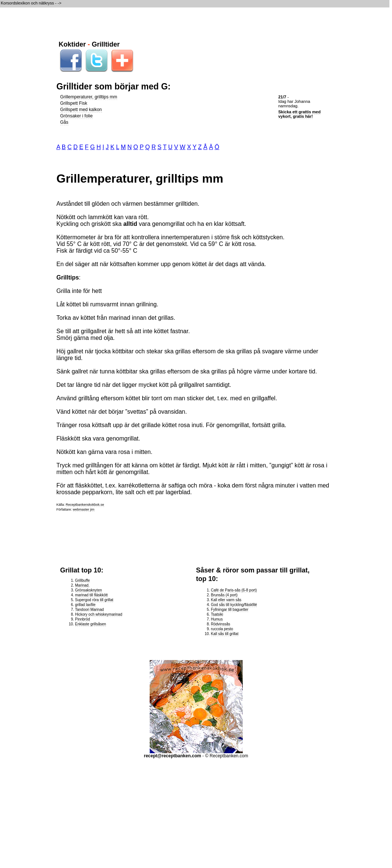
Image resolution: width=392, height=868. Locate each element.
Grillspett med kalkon (81, 110)
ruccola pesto (222, 629)
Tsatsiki (217, 614)
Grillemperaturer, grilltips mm (89, 97)
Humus (217, 619)
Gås (64, 122)
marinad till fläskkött (92, 595)
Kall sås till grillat (225, 634)
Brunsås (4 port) (224, 595)
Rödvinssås (221, 624)
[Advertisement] (196, 23)
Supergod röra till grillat (94, 600)
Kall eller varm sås (226, 600)
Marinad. (82, 585)
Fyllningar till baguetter (230, 610)
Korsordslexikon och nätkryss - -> (32, 3)
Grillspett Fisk (74, 103)
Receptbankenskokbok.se (85, 505)
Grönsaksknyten (89, 590)
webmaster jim (84, 509)
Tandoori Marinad (90, 610)
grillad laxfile (85, 605)
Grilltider (106, 44)
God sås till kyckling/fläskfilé (234, 605)
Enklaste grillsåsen (91, 624)
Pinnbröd (83, 619)
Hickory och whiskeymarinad (99, 614)
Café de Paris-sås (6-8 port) (234, 590)
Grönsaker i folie (77, 116)
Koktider (72, 44)
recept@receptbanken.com (173, 756)
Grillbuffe (83, 580)
